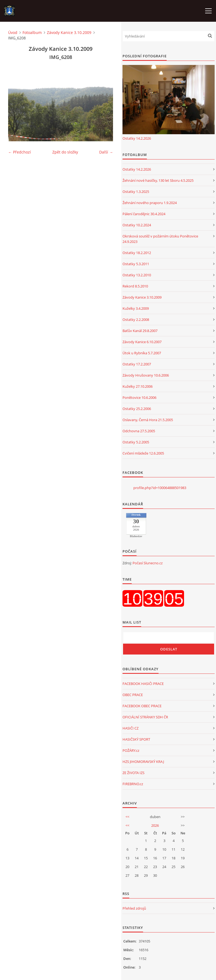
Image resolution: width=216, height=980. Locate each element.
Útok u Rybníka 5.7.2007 (142, 353)
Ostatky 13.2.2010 (137, 275)
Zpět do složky (65, 152)
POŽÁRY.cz (131, 750)
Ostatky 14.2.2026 (137, 138)
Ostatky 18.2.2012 (137, 253)
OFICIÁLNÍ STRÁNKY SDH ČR (145, 717)
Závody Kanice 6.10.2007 (142, 342)
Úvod (13, 32)
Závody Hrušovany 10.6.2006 (146, 375)
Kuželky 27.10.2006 (138, 386)
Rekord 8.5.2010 (135, 286)
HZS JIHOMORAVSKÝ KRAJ (143, 762)
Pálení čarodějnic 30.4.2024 (144, 214)
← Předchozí (20, 152)
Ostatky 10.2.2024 (137, 225)
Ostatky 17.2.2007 (137, 364)
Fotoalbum (32, 32)
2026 (155, 825)
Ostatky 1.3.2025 (136, 192)
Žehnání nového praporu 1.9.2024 (150, 203)
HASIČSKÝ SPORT (136, 739)
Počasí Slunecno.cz (148, 563)
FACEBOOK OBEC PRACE (142, 706)
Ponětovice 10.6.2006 (139, 397)
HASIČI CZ (130, 728)
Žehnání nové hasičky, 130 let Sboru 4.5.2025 (158, 180)
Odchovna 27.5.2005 (139, 431)
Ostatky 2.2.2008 (136, 320)
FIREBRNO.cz (133, 784)
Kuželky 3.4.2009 (136, 308)
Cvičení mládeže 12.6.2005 (143, 453)
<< (127, 817)
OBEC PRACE (133, 695)
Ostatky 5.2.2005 (136, 442)
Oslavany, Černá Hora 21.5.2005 (148, 420)
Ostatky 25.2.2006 (137, 409)
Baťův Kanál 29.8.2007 (140, 331)
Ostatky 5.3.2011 (136, 264)
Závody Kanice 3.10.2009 (69, 32)
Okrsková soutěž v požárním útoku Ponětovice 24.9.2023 (160, 239)
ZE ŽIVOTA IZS (133, 773)
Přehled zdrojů (134, 908)
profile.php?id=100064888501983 (160, 488)
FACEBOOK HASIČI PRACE (143, 684)
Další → (106, 152)
